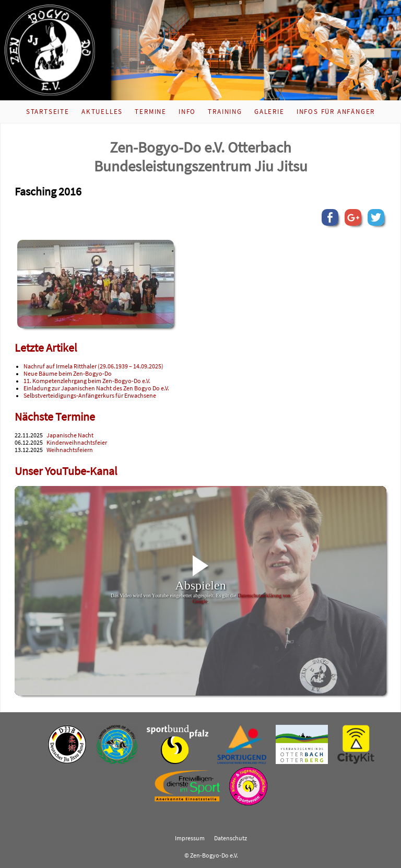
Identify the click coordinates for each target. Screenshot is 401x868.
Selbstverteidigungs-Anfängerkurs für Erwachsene (90, 396)
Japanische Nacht (70, 435)
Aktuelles (102, 112)
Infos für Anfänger (336, 112)
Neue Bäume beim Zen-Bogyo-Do (68, 374)
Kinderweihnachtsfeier (77, 443)
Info (187, 112)
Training (225, 112)
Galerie (269, 112)
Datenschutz (231, 838)
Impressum (190, 838)
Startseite (48, 112)
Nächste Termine (55, 417)
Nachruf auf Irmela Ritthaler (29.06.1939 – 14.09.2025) (93, 366)
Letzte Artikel (46, 348)
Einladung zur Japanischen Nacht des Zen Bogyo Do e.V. (96, 388)
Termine (151, 112)
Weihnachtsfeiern (70, 450)
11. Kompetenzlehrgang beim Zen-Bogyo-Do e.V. (87, 381)
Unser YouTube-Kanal (66, 471)
